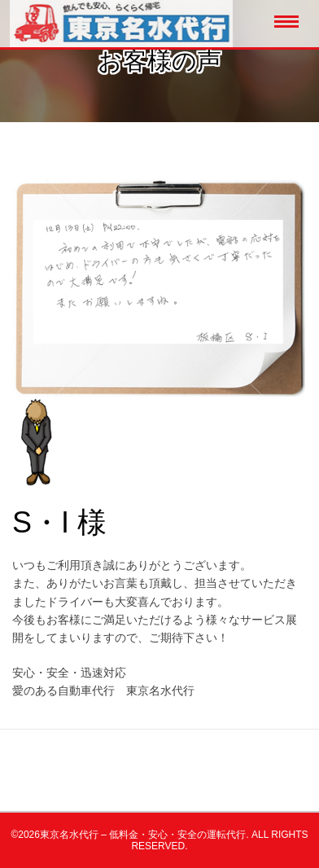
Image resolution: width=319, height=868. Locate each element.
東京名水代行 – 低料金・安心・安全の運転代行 (143, 835)
